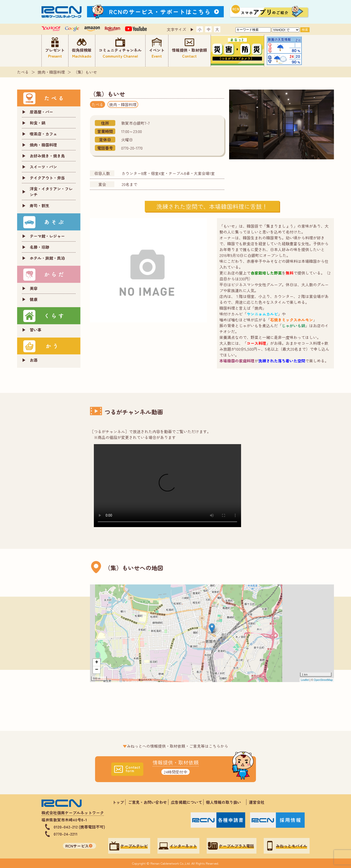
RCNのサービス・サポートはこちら (160, 12)
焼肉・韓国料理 (51, 72)
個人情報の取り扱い (225, 802)
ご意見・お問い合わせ (147, 802)
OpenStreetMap (323, 680)
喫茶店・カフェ (43, 134)
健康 (34, 299)
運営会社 (257, 802)
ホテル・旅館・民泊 (47, 258)
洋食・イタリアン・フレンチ (51, 192)
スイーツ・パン (43, 167)
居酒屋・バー (41, 112)
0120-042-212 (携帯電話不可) (79, 827)
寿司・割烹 (39, 205)
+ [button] (97, 663)
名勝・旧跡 (39, 247)
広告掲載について (186, 802)
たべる (23, 72)
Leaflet (305, 680)
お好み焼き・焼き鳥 (47, 156)
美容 (34, 288)
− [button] (97, 670)
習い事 (36, 330)
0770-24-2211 (66, 834)
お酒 (34, 360)
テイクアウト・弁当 (47, 178)
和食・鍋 (38, 123)
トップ (118, 802)
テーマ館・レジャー (47, 236)
